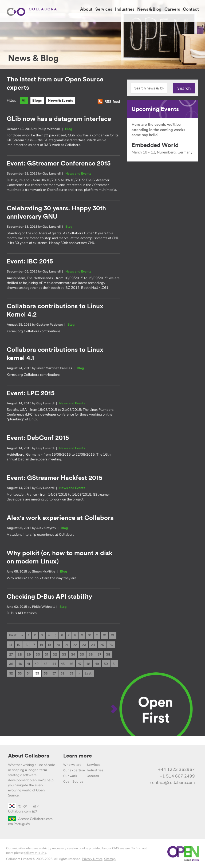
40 (20, 663)
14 (11, 643)
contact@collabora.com (173, 782)
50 (106, 663)
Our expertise (74, 769)
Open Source (73, 781)
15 (18, 643)
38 (108, 653)
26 (111, 643)
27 (11, 653)
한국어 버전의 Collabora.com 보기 (24, 808)
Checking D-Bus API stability (49, 595)
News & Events (64, 101)
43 (46, 663)
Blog (69, 129)
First (13, 634)
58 (63, 672)
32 (55, 653)
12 (105, 634)
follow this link (35, 852)
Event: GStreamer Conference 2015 (59, 164)
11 (97, 634)
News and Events (78, 174)
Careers (172, 9)
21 (66, 643)
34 (73, 653)
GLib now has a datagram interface (59, 119)
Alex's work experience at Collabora (60, 517)
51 (114, 663)
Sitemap (110, 858)
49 (97, 663)
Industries (125, 9)
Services (104, 9)
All (24, 101)
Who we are (72, 764)
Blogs (38, 101)
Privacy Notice (92, 858)
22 (75, 643)
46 (71, 663)
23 (84, 643)
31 (46, 653)
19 (49, 643)
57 (54, 672)
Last (88, 672)
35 (82, 653)
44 (54, 663)
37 (99, 653)
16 (26, 643)
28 (20, 653)
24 (93, 643)
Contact (191, 9)
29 (29, 653)
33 (64, 653)
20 (58, 643)
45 (63, 663)
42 (37, 663)
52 (11, 672)
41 (28, 663)
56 (46, 672)
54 (29, 672)
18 (41, 643)
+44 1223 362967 (176, 769)
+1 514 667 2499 (177, 775)
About (86, 9)
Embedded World (155, 145)
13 (113, 634)
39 (11, 663)
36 (91, 653)
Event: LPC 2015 (31, 393)
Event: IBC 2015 (30, 262)
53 (20, 672)
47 (80, 663)
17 (34, 643)
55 (37, 672)
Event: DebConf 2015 (38, 437)
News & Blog (149, 9)
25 (102, 643)
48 (88, 663)
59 (71, 672)
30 (38, 653)
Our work (70, 775)
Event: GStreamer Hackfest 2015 (54, 477)
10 (90, 634)
